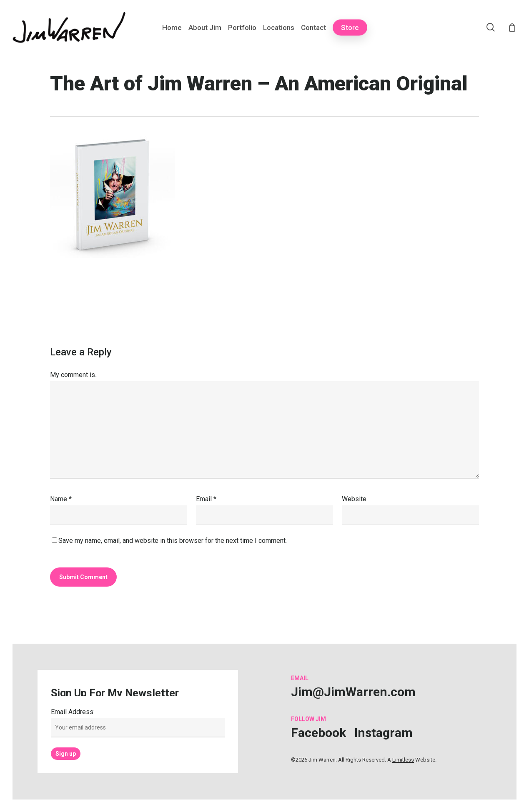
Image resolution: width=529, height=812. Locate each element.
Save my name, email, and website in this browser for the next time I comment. (173, 541)
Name (61, 499)
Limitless (403, 760)
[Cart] (512, 27)
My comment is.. (74, 375)
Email (206, 499)
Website (354, 499)
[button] (353, 692)
